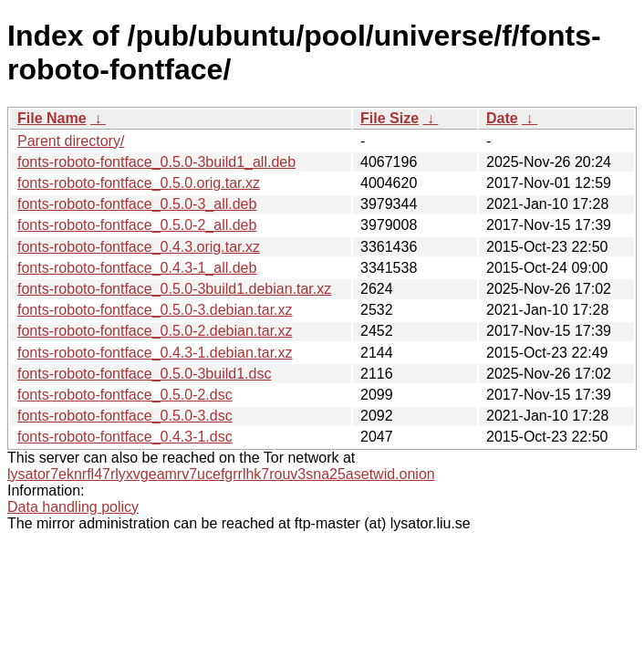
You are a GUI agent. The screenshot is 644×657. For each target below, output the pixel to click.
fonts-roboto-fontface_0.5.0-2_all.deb (137, 225)
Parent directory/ (71, 141)
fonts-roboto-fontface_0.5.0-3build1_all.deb (156, 162)
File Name (52, 118)
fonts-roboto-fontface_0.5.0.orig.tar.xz (139, 183)
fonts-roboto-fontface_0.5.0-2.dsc (125, 395)
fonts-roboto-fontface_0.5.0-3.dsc (125, 416)
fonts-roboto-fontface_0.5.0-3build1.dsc (144, 374)
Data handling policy (73, 507)
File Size (390, 118)
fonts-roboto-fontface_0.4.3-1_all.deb (137, 268)
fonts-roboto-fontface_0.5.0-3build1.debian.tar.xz (174, 289)
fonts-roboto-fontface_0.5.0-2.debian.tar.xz (155, 331)
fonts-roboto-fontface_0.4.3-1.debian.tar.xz (155, 353)
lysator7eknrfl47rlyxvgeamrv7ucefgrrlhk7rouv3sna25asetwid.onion (221, 474)
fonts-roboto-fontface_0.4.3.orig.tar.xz (139, 247)
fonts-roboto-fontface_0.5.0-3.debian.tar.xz (155, 310)
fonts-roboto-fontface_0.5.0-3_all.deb (137, 204)
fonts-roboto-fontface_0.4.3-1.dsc (125, 437)
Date (502, 118)
